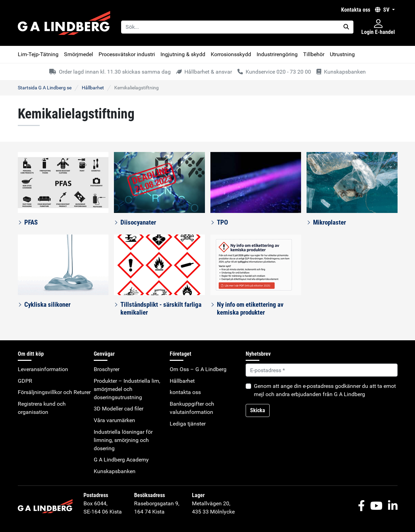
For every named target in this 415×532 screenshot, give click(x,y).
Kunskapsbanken (115, 471)
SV (383, 10)
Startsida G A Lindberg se (45, 88)
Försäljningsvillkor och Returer (54, 392)
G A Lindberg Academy (121, 460)
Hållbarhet (93, 88)
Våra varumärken (114, 420)
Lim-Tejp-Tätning (38, 54)
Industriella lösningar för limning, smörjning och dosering (123, 440)
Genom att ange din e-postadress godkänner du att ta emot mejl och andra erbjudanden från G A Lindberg (325, 390)
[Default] (322, 370)
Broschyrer (107, 369)
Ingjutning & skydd (183, 54)
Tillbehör (314, 54)
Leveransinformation (43, 369)
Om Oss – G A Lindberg (198, 369)
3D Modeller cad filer (119, 409)
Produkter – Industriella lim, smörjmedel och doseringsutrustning (127, 389)
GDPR (25, 381)
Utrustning (342, 54)
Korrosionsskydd (231, 54)
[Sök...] (230, 27)
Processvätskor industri (127, 54)
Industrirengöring (277, 54)
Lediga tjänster (188, 424)
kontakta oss (356, 10)
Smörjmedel (79, 54)
